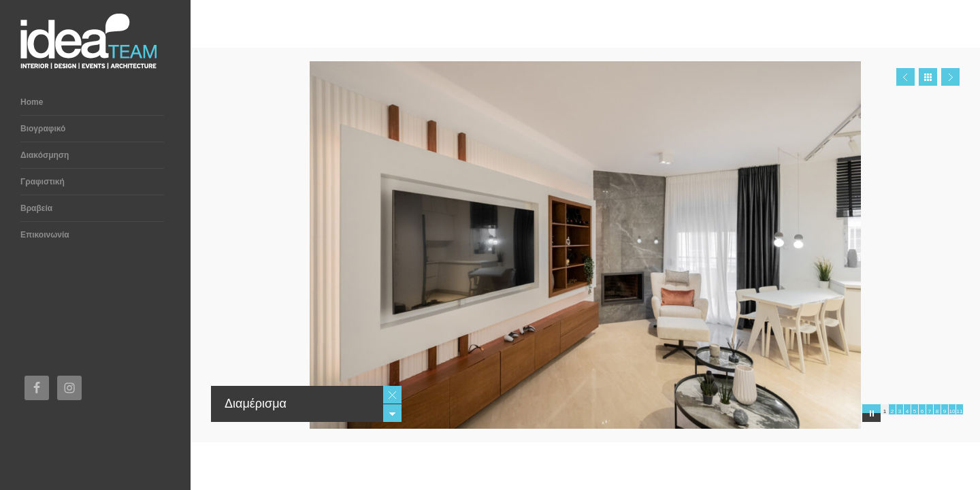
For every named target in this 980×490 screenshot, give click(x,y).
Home (32, 102)
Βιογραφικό (43, 129)
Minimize (392, 413)
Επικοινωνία (45, 235)
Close (392, 395)
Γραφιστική (43, 182)
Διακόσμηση (45, 155)
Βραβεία (36, 208)
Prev (905, 77)
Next (950, 77)
